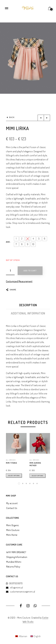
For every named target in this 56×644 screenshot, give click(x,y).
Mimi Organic (13, 525)
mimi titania (11, 463)
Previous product (41, 118)
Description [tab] (28, 305)
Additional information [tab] (28, 313)
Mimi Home (12, 535)
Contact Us (12, 508)
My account (12, 503)
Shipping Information (17, 557)
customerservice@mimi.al (22, 592)
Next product (47, 118)
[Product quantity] (10, 271)
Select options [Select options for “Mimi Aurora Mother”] (37, 476)
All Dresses (11, 460)
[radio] (16, 239)
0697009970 (16, 583)
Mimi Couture (13, 530)
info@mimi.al (16, 588)
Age (8, 242)
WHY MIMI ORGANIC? (16, 552)
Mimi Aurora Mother (35, 464)
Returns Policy (13, 567)
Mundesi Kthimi (14, 562)
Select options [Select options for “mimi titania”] (14, 475)
